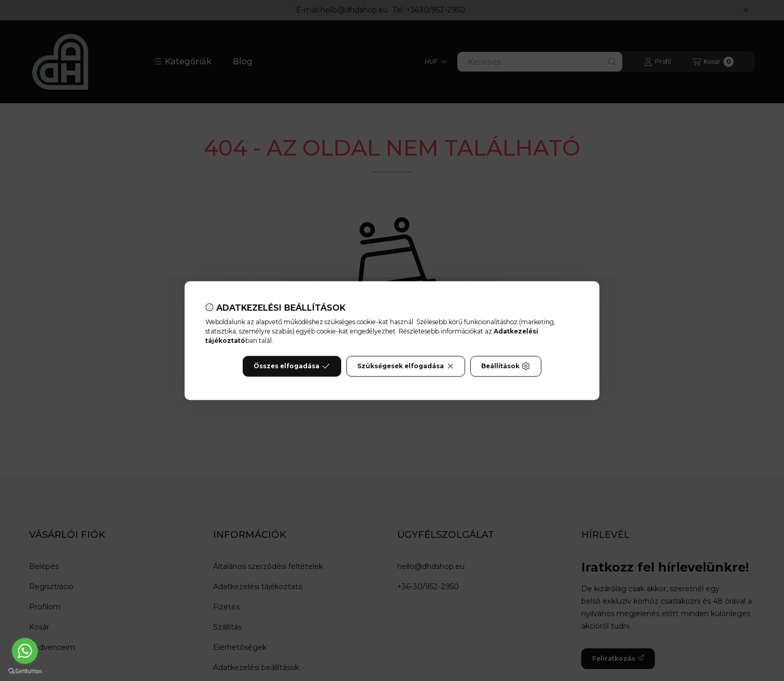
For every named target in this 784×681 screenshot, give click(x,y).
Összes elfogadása (292, 366)
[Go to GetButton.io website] (25, 671)
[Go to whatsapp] (25, 651)
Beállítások (506, 366)
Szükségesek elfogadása (406, 366)
